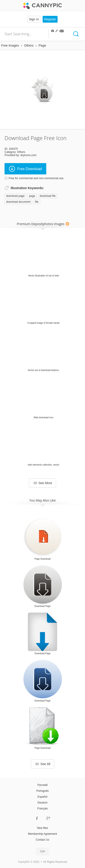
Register (50, 19)
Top (42, 851)
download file (48, 196)
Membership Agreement (42, 834)
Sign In (34, 19)
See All (43, 764)
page (32, 196)
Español (42, 797)
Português (42, 791)
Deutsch (42, 803)
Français (42, 809)
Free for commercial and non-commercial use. (36, 178)
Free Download (25, 169)
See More (43, 483)
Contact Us (42, 840)
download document (18, 202)
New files (42, 828)
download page (15, 196)
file (37, 202)
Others (21, 152)
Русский (42, 785)
